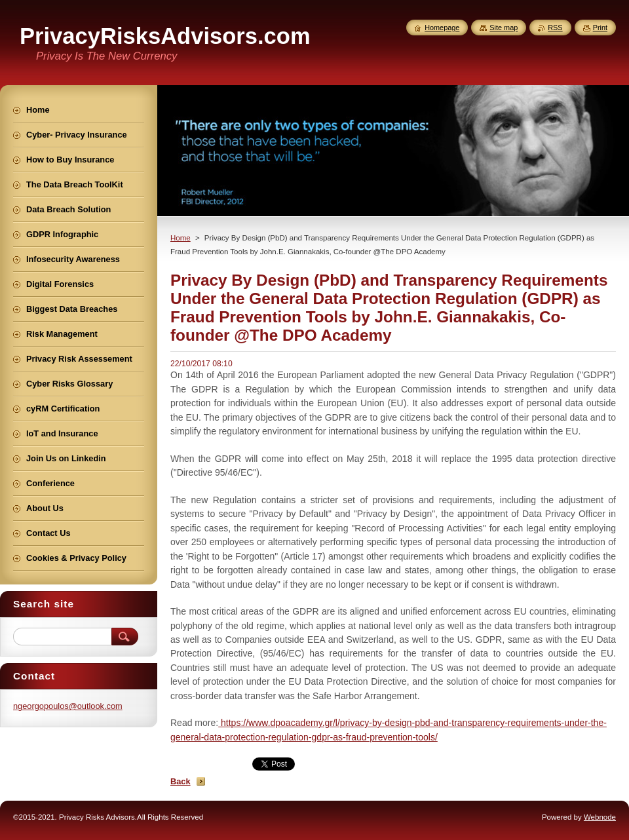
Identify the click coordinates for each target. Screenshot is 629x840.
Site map (504, 28)
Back (181, 781)
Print (600, 28)
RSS (555, 28)
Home (181, 238)
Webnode (600, 817)
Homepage (442, 28)
